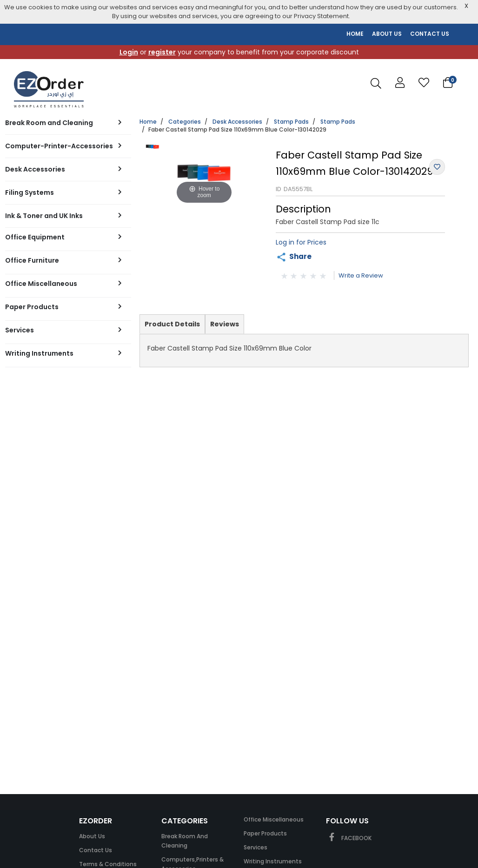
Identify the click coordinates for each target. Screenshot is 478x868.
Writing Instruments (273, 861)
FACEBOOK (349, 838)
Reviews (225, 324)
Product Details (172, 326)
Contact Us (96, 850)
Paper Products (265, 833)
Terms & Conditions (108, 864)
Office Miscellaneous (274, 819)
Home (148, 122)
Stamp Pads (291, 122)
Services (256, 847)
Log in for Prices (301, 242)
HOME (355, 34)
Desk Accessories (237, 122)
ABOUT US (387, 34)
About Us (92, 836)
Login (129, 52)
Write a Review (361, 275)
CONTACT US (430, 34)
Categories (185, 122)
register (162, 52)
